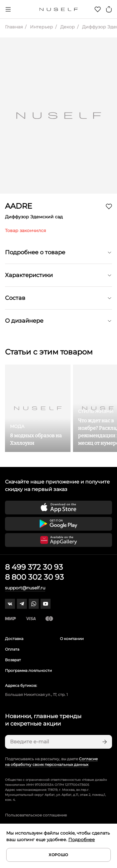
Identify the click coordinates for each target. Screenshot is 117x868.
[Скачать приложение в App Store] (58, 508)
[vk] (10, 604)
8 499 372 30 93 (34, 567)
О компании (72, 639)
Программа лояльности (28, 670)
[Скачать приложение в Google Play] (58, 524)
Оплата (12, 649)
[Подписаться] (104, 742)
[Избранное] (98, 9)
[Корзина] (109, 9)
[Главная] (58, 9)
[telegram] (22, 604)
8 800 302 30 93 (34, 577)
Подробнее (82, 840)
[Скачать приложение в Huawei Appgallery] (58, 540)
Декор (67, 27)
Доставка (14, 639)
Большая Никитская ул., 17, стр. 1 (36, 694)
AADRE (19, 206)
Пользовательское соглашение (36, 815)
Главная (14, 27)
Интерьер (41, 27)
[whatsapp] (34, 604)
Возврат (13, 660)
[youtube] (46, 604)
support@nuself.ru (25, 588)
